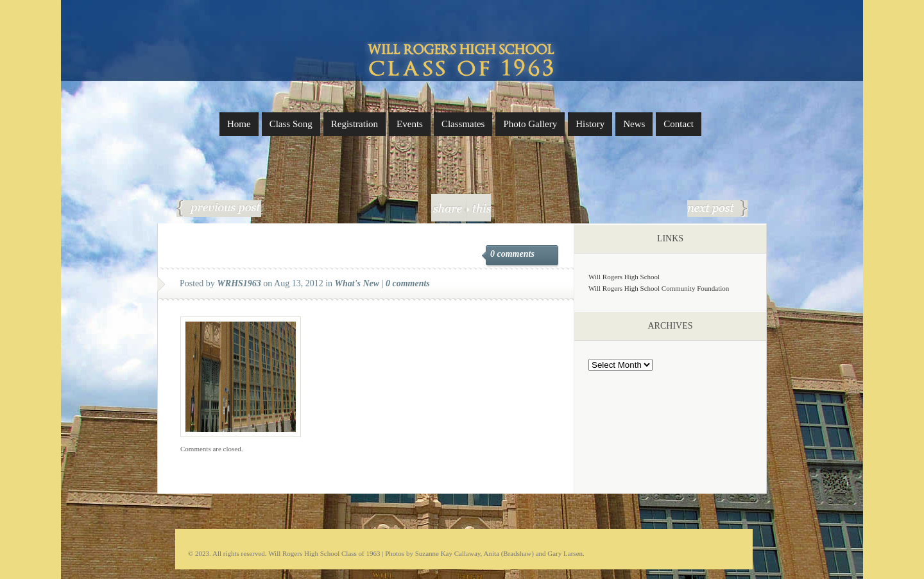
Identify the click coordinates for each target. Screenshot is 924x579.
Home (239, 124)
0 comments (512, 254)
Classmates (463, 124)
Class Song (291, 124)
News (634, 124)
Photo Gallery (530, 124)
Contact (679, 124)
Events (410, 124)
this (479, 208)
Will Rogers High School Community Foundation (659, 288)
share (449, 208)
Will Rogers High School (624, 277)
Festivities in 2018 (717, 209)
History (590, 124)
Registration (355, 124)
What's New (357, 283)
